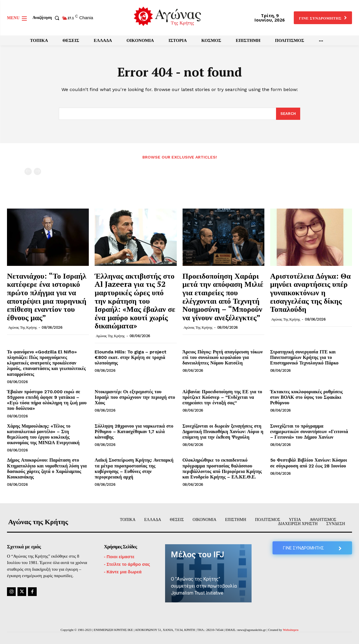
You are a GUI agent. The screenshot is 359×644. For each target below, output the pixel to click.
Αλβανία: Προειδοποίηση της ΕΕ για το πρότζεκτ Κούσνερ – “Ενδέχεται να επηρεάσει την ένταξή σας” (222, 397)
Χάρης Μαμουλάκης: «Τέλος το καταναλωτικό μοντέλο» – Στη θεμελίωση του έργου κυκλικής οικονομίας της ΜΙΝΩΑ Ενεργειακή (43, 434)
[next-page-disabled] (37, 171)
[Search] (288, 114)
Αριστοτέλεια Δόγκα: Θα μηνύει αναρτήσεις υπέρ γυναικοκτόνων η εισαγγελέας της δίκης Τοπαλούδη (311, 292)
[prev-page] (28, 171)
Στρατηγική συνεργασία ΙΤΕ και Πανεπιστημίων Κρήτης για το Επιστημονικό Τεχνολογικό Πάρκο (304, 357)
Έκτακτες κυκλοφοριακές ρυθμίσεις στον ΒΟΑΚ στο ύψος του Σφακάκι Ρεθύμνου (306, 397)
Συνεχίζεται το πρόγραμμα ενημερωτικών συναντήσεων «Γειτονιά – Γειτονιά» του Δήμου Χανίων (309, 432)
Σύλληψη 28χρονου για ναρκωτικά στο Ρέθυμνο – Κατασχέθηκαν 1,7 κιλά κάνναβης (134, 432)
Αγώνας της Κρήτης (23, 327)
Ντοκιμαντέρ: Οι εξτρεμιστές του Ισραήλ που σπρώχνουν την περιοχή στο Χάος (135, 397)
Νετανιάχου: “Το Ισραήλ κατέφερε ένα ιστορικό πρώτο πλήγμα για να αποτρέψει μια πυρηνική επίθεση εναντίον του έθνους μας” (47, 297)
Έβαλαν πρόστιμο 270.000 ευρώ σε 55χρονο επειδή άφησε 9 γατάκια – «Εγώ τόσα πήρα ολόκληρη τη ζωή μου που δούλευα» (47, 400)
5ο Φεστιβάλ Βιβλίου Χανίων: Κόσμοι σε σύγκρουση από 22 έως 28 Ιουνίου (309, 463)
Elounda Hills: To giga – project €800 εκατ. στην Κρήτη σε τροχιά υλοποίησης (131, 357)
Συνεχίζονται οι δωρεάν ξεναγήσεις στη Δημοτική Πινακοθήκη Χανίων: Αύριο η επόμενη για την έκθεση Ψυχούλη (223, 432)
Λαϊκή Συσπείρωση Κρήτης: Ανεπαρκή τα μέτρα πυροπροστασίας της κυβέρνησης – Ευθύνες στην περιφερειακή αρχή (134, 468)
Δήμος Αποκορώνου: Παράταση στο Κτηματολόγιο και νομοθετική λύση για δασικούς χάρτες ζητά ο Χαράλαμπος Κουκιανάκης (47, 468)
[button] (47, 18)
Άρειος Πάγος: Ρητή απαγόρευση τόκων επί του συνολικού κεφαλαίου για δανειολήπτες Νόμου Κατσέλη (223, 357)
